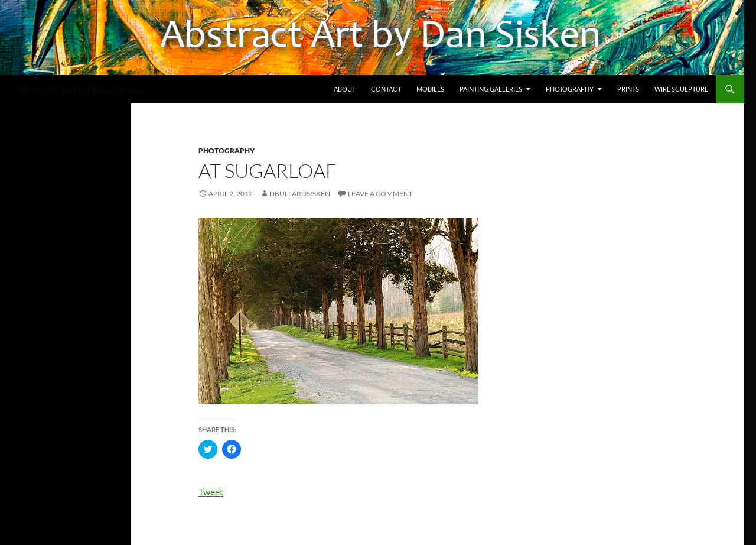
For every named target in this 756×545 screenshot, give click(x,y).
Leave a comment (380, 194)
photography (227, 150)
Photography (570, 89)
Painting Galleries (491, 89)
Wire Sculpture (681, 89)
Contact (386, 89)
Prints (628, 89)
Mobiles (430, 89)
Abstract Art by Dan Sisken (81, 89)
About (345, 89)
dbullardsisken (300, 194)
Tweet (211, 492)
